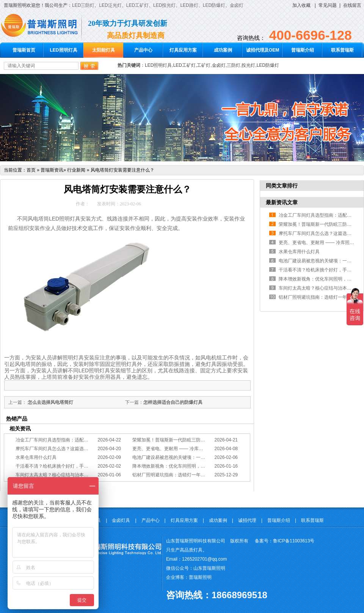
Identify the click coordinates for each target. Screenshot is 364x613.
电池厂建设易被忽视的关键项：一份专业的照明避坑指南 (189, 457)
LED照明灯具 (64, 50)
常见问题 (328, 5)
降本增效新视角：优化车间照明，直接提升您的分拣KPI (188, 466)
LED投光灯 (164, 5)
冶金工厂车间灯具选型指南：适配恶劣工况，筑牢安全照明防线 (79, 440)
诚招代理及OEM (263, 50)
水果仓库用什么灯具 (36, 457)
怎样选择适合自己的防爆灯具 (173, 402)
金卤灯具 (121, 520)
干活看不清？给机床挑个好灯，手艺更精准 (59, 466)
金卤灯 (237, 5)
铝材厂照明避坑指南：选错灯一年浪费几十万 (178, 475)
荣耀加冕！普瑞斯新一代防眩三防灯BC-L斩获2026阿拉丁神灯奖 (197, 440)
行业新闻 (76, 170)
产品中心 (143, 50)
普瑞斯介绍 (303, 50)
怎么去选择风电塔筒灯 (50, 402)
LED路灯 (189, 5)
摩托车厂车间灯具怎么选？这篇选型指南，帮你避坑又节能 (75, 449)
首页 (31, 170)
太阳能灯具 (104, 50)
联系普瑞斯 (342, 50)
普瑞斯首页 (24, 50)
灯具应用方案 (183, 50)
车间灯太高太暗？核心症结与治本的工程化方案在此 (68, 475)
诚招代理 (247, 520)
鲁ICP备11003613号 (294, 541)
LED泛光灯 (110, 5)
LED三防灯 (83, 5)
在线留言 (352, 5)
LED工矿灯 (137, 5)
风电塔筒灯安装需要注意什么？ (122, 170)
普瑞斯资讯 (52, 170)
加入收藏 (301, 5)
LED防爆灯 (214, 5)
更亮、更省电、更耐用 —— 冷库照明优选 (175, 449)
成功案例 (223, 50)
